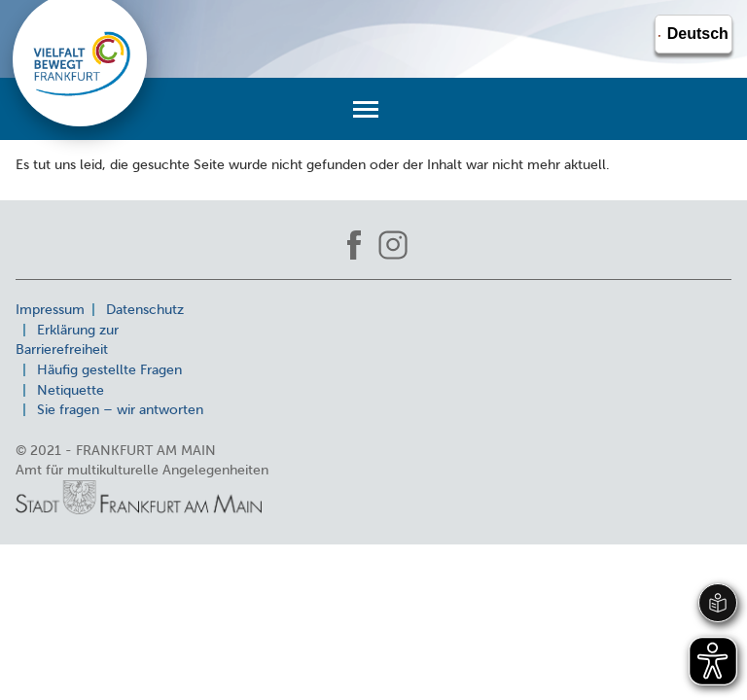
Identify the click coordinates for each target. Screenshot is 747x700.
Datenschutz (145, 309)
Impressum (50, 309)
